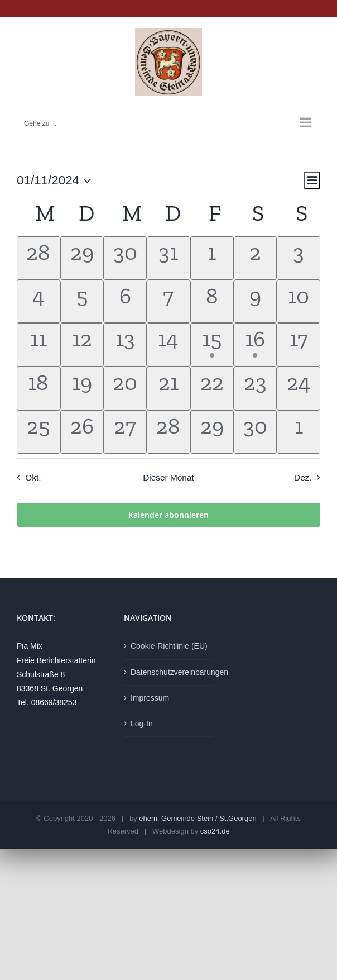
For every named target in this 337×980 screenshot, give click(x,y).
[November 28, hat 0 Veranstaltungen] (168, 432)
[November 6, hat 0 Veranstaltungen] (125, 302)
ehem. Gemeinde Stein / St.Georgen (198, 818)
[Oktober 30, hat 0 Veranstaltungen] (125, 258)
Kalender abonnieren (168, 515)
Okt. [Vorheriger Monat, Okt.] (33, 477)
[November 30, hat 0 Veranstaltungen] (256, 432)
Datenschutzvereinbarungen (169, 672)
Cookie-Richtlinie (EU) (169, 646)
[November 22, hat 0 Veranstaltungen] (212, 388)
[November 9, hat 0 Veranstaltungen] (256, 302)
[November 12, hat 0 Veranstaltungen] (82, 345)
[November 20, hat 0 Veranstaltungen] (125, 388)
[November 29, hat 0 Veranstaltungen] (212, 432)
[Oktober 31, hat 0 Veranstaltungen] (168, 258)
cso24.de (215, 831)
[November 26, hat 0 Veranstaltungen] (82, 432)
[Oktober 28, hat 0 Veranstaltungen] (38, 258)
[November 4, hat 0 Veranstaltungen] (38, 302)
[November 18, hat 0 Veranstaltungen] (38, 388)
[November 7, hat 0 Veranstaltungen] (168, 302)
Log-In (142, 724)
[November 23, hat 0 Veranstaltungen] (256, 388)
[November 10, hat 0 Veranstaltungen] (299, 302)
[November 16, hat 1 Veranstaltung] (256, 345)
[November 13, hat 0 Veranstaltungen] (125, 345)
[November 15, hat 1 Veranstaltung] (212, 345)
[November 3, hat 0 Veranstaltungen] (299, 258)
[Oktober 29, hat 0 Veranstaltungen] (82, 258)
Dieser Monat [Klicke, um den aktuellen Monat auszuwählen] (168, 477)
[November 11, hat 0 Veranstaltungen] (38, 345)
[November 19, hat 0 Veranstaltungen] (82, 388)
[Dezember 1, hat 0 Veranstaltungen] (299, 432)
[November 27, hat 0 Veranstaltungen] (125, 432)
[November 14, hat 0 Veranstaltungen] (168, 345)
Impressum (150, 698)
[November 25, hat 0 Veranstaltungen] (38, 432)
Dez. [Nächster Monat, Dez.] (303, 477)
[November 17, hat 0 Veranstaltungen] (299, 345)
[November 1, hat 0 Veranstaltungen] (212, 258)
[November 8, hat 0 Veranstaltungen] (212, 302)
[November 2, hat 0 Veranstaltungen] (256, 258)
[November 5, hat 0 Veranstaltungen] (82, 302)
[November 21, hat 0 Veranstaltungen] (168, 388)
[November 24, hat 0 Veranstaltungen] (299, 388)
